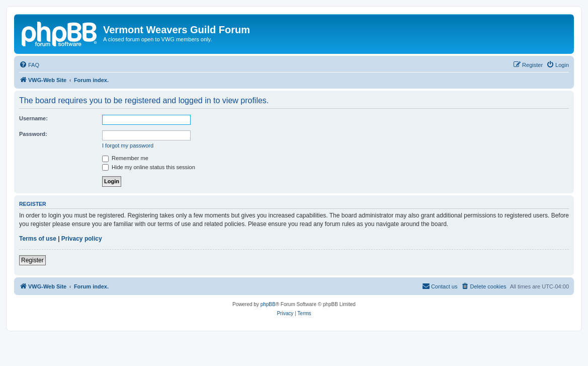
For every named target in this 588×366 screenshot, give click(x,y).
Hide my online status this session (149, 167)
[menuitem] (29, 65)
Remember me (125, 158)
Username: (33, 118)
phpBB (268, 304)
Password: (33, 134)
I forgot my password (128, 145)
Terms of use (38, 239)
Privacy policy (82, 239)
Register (32, 260)
